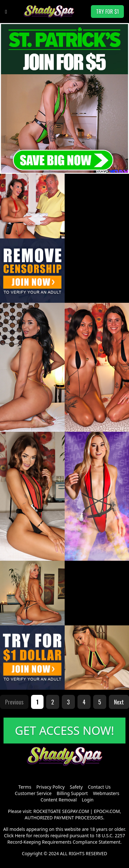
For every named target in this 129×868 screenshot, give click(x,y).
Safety (76, 787)
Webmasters (106, 793)
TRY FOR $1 (107, 12)
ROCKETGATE (47, 811)
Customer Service (33, 793)
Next (119, 702)
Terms (25, 787)
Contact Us (99, 787)
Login (88, 800)
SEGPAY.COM (76, 811)
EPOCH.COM (107, 811)
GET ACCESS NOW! (65, 731)
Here (20, 836)
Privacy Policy (51, 787)
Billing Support (72, 793)
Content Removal (59, 800)
